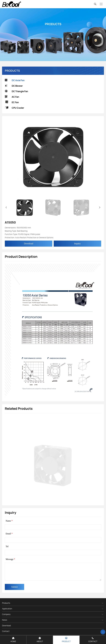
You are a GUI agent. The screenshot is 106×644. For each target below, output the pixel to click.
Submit (14, 587)
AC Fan (12, 97)
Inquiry (77, 244)
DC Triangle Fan (16, 91)
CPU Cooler (14, 108)
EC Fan (12, 102)
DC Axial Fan (15, 80)
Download (29, 244)
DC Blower (14, 86)
